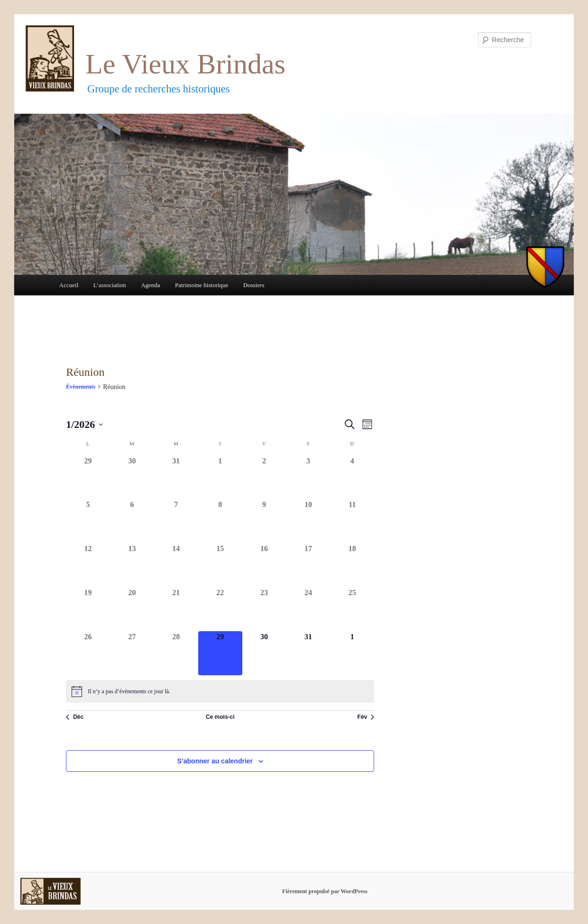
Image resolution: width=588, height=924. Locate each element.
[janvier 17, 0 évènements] (308, 565)
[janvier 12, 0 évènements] (88, 565)
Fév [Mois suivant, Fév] (366, 717)
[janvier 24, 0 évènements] (308, 609)
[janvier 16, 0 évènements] (264, 565)
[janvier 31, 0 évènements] (308, 653)
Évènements (81, 387)
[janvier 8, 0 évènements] (220, 521)
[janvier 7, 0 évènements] (176, 521)
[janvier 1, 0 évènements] (220, 477)
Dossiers (254, 285)
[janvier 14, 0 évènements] (176, 565)
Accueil (69, 285)
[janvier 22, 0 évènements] (220, 609)
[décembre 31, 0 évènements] (176, 477)
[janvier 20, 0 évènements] (132, 609)
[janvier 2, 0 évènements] (264, 477)
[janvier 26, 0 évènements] (88, 653)
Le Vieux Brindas (185, 64)
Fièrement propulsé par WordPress (325, 891)
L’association (110, 285)
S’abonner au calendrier (215, 761)
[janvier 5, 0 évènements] (88, 521)
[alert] (220, 691)
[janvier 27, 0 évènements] (132, 653)
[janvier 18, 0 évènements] (352, 565)
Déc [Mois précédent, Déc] (75, 717)
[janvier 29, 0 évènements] (220, 653)
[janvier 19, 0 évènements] (88, 609)
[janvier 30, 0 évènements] (264, 653)
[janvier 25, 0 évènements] (352, 609)
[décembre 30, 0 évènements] (132, 477)
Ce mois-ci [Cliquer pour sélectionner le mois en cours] (220, 717)
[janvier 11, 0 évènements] (352, 521)
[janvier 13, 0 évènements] (132, 565)
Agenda (150, 285)
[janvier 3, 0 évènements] (308, 477)
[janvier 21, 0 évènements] (176, 609)
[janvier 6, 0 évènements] (132, 521)
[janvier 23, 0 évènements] (264, 609)
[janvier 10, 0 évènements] (308, 521)
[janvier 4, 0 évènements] (352, 477)
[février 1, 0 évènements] (352, 653)
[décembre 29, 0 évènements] (88, 477)
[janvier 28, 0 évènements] (176, 653)
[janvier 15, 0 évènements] (220, 565)
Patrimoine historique (202, 285)
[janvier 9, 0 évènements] (264, 521)
